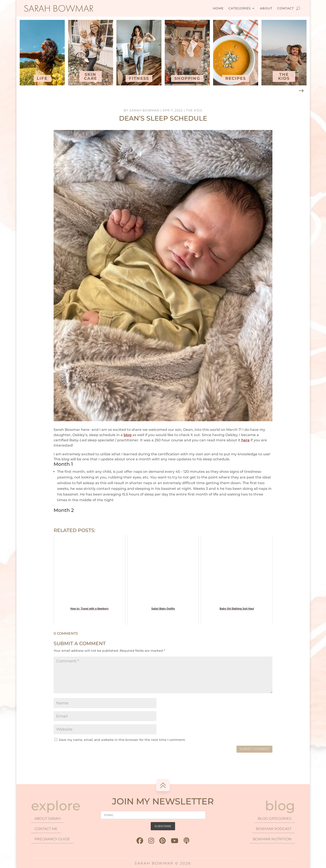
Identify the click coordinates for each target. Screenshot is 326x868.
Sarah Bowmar (144, 110)
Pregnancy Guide (52, 839)
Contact (286, 8)
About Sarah (48, 819)
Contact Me (46, 829)
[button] (301, 91)
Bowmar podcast (274, 829)
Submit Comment (254, 749)
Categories (240, 8)
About (266, 8)
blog (128, 435)
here (245, 440)
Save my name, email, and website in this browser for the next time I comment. (122, 740)
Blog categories (275, 819)
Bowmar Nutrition (272, 839)
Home (218, 8)
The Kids (194, 110)
